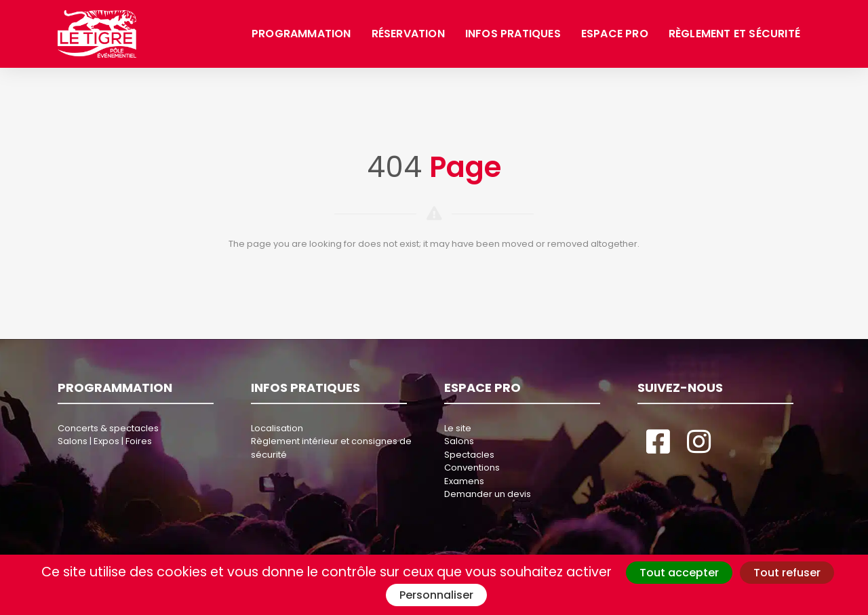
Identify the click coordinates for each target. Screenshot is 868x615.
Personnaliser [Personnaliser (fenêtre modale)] (436, 595)
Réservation (408, 34)
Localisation (277, 428)
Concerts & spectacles (108, 428)
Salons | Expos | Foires (105, 441)
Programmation (301, 34)
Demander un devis (488, 494)
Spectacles (469, 455)
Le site (458, 428)
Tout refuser (787, 573)
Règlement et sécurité (734, 34)
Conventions (472, 468)
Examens (464, 481)
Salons (459, 441)
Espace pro (615, 34)
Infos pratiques (513, 34)
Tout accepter (679, 573)
